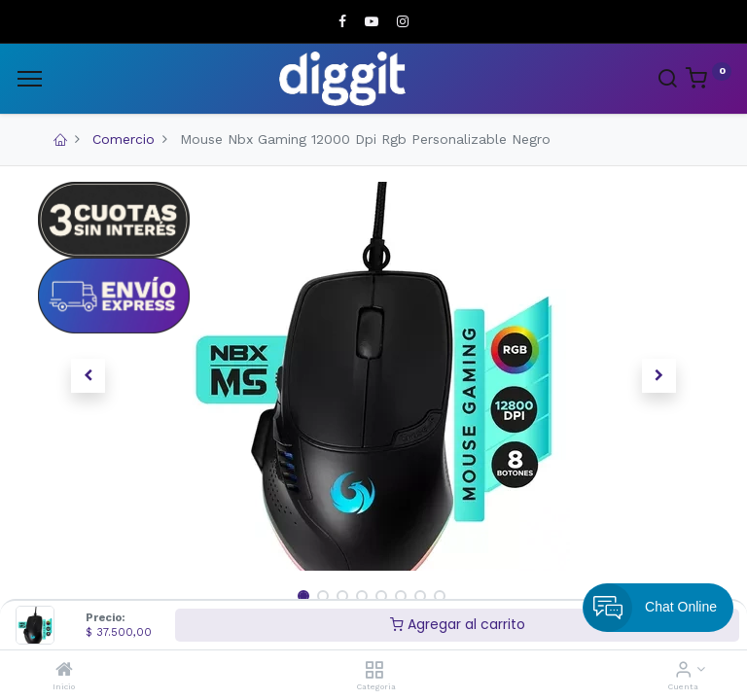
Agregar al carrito (458, 624)
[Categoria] (374, 671)
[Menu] (30, 79)
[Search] (667, 81)
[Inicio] (64, 671)
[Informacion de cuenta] (683, 671)
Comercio (124, 139)
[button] (89, 376)
